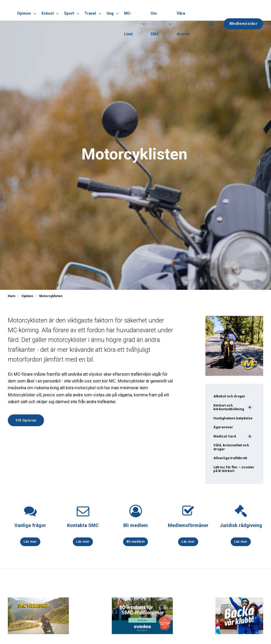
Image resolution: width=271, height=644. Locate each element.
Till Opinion (27, 421)
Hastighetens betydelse (234, 419)
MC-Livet (136, 10)
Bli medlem (135, 528)
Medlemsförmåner (188, 528)
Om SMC (161, 10)
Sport (75, 10)
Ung (115, 10)
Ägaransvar (224, 428)
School (54, 10)
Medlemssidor (244, 10)
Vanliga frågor (30, 528)
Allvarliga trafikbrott (231, 460)
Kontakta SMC (83, 528)
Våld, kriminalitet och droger (232, 449)
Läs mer (30, 544)
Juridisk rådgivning (241, 528)
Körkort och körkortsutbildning (230, 408)
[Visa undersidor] (38, 10)
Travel (95, 10)
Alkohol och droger (230, 396)
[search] (212, 10)
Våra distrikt (188, 10)
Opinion (32, 10)
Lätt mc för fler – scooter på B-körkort (232, 471)
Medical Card (225, 437)
